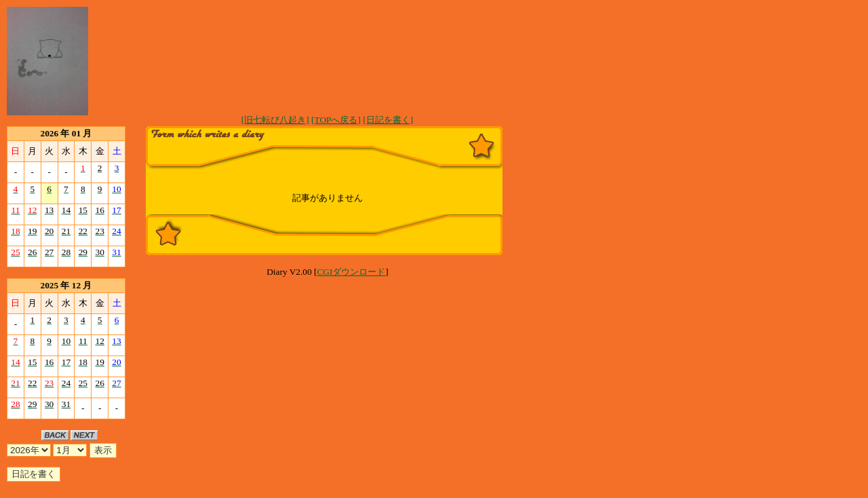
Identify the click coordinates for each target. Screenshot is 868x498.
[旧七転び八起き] (275, 120)
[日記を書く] (388, 120)
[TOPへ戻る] (336, 120)
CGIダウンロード (351, 272)
